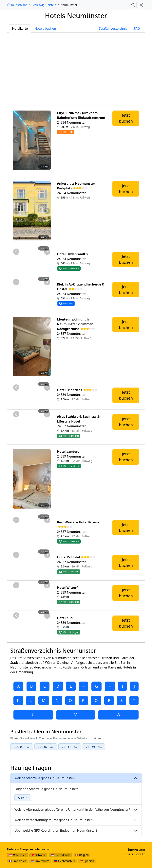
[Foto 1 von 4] (21, 172)
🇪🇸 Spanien (87, 861)
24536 (46, 747)
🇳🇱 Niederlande (60, 855)
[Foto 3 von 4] (35, 172)
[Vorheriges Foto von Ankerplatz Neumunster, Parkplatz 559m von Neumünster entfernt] (16, 211)
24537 (70, 747)
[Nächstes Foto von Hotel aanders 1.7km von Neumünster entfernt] (47, 479)
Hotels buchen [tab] (45, 28)
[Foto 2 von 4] (28, 172)
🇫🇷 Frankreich (17, 861)
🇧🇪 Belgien (82, 855)
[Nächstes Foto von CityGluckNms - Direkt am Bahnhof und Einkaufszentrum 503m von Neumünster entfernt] (47, 140)
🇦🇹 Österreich (18, 855)
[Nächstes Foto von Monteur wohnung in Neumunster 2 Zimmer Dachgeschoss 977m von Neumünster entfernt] (47, 347)
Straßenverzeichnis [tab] (113, 28)
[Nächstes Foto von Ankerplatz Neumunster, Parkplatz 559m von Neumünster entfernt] (47, 211)
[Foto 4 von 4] (42, 172)
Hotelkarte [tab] (20, 28)
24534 (22, 747)
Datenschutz (136, 854)
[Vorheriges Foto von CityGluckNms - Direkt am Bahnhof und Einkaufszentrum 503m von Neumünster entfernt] (16, 140)
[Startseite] (17, 5)
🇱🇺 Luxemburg (40, 861)
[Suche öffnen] (133, 5)
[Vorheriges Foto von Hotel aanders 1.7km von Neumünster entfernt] (16, 479)
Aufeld (23, 798)
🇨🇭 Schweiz (38, 855)
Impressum (136, 849)
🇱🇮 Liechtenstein (65, 861)
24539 (94, 747)
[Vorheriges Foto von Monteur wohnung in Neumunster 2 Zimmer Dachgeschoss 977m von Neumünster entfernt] (16, 347)
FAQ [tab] (137, 28)
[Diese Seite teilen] (142, 5)
